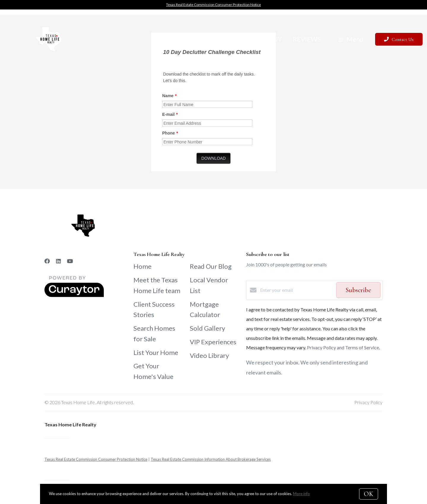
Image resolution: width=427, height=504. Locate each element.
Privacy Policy (368, 402)
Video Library (209, 355)
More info (301, 494)
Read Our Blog (211, 266)
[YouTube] (70, 261)
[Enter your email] (297, 290)
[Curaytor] (74, 295)
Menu (351, 39)
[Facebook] (47, 261)
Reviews (307, 39)
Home (142, 266)
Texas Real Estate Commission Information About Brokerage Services (211, 459)
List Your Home (156, 352)
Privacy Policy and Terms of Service (343, 347)
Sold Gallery (207, 328)
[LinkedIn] (58, 261)
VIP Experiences (213, 342)
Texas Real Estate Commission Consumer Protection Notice (213, 5)
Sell (251, 39)
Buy (275, 39)
